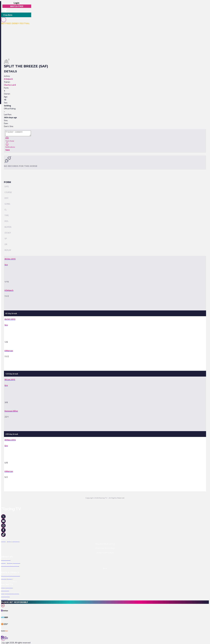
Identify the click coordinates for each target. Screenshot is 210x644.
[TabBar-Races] (4, 640)
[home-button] (4, 10)
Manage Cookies (9, 581)
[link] (10, 259)
